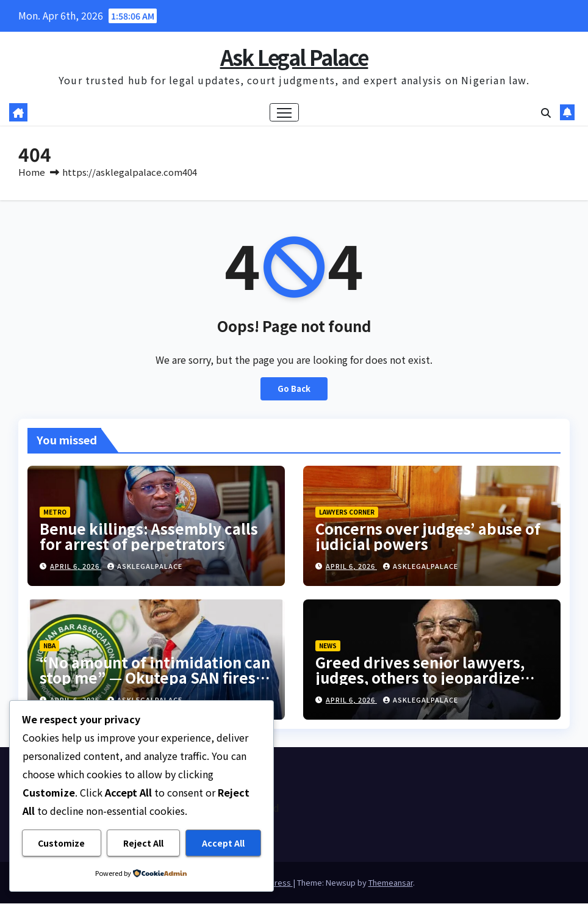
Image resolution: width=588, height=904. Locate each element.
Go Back (294, 389)
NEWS (328, 645)
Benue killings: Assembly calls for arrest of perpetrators (149, 537)
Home (32, 172)
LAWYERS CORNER (347, 512)
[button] (546, 113)
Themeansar (391, 883)
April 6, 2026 (76, 566)
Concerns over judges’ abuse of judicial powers (428, 537)
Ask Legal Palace (294, 57)
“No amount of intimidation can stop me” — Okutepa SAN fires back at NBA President (155, 677)
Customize (61, 843)
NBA (49, 645)
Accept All (223, 843)
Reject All (143, 843)
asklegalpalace (145, 566)
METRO (55, 512)
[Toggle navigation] (285, 113)
